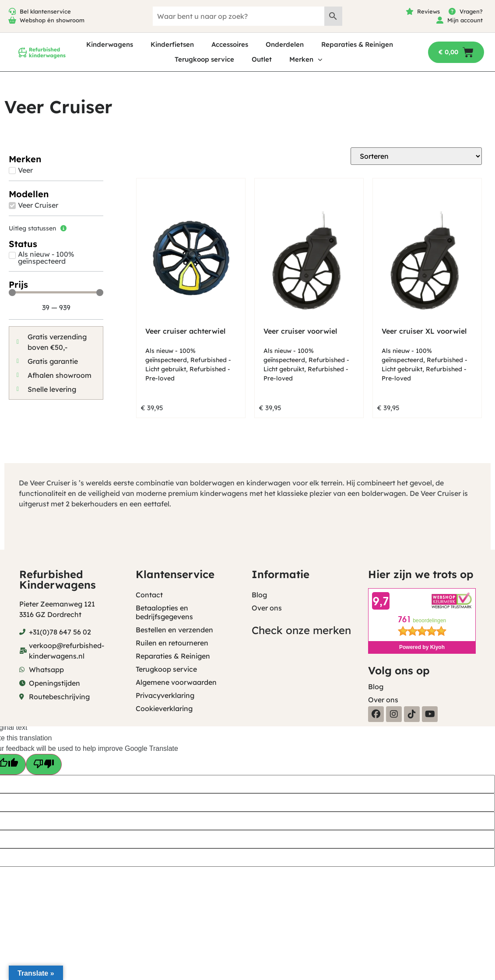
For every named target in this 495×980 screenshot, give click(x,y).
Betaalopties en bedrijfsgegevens (164, 612)
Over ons (267, 608)
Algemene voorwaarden (176, 682)
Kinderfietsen (172, 44)
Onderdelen (285, 44)
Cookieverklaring (164, 708)
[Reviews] (410, 11)
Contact (149, 595)
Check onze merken (301, 630)
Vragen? (471, 11)
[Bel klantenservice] (12, 11)
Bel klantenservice (45, 11)
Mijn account (465, 20)
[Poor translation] (44, 764)
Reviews (428, 11)
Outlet (262, 59)
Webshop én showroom (52, 20)
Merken (306, 60)
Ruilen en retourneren (172, 643)
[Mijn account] (440, 20)
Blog (259, 595)
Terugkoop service (204, 59)
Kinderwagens (110, 44)
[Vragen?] (452, 11)
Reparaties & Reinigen (357, 44)
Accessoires (230, 44)
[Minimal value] (56, 293)
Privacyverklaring (165, 695)
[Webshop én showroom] (12, 20)
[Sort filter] (416, 156)
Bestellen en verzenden (174, 630)
